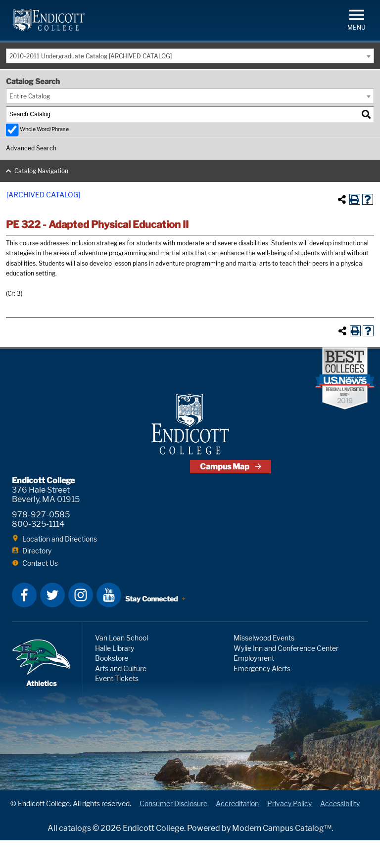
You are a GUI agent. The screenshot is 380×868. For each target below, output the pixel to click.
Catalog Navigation (41, 171)
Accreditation (237, 831)
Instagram (81, 623)
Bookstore (112, 686)
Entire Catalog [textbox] (30, 96)
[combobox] (190, 56)
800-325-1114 (38, 552)
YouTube (109, 623)
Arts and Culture (121, 696)
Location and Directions (60, 567)
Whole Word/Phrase (44, 129)
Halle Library (115, 676)
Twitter (52, 623)
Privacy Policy (289, 831)
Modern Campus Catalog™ (282, 856)
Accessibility (340, 831)
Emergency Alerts (262, 696)
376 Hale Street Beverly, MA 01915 (46, 522)
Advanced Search (31, 148)
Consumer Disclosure (173, 831)
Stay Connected (155, 623)
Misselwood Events (264, 665)
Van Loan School (121, 665)
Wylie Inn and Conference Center (286, 676)
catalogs (75, 856)
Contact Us (40, 591)
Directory (37, 578)
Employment (254, 686)
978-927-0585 (41, 542)
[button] (356, 19)
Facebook (24, 623)
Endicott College (49, 20)
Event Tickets (117, 706)
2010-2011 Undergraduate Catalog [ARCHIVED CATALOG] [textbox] (91, 56)
